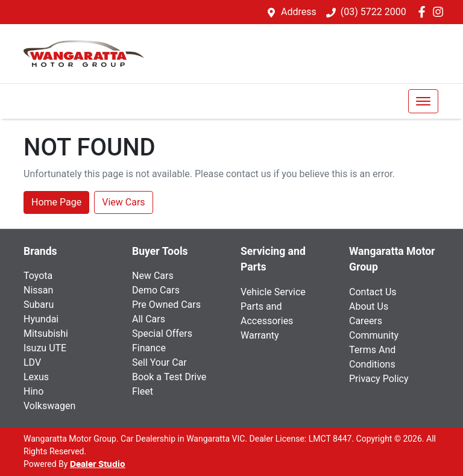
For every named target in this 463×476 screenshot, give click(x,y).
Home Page (56, 202)
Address (299, 12)
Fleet (143, 391)
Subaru (39, 305)
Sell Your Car (159, 362)
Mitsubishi (46, 334)
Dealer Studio (98, 465)
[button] (423, 101)
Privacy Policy (379, 379)
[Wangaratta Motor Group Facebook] (424, 12)
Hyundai (41, 319)
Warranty (260, 335)
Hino (33, 391)
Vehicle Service (273, 292)
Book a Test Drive (169, 377)
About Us (369, 306)
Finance (149, 348)
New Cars (153, 276)
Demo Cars (156, 290)
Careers (366, 321)
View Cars (123, 202)
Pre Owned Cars (166, 305)
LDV (32, 362)
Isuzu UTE (45, 348)
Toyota (38, 276)
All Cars (149, 319)
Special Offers (162, 334)
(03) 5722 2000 (373, 12)
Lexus (36, 377)
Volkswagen (49, 406)
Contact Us (373, 292)
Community (374, 335)
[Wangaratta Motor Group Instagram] (440, 12)
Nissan (38, 290)
